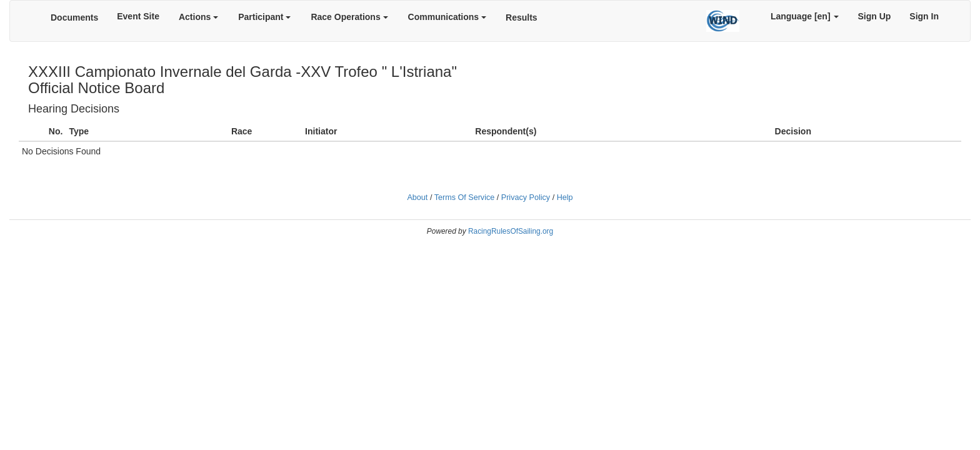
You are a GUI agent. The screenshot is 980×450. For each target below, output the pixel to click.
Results (522, 17)
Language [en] (805, 16)
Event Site (138, 16)
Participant (264, 17)
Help (565, 197)
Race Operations (349, 17)
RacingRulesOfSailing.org (511, 231)
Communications (447, 17)
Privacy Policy (526, 197)
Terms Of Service (465, 197)
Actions (198, 17)
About (417, 197)
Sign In (924, 16)
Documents (74, 17)
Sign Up (874, 16)
